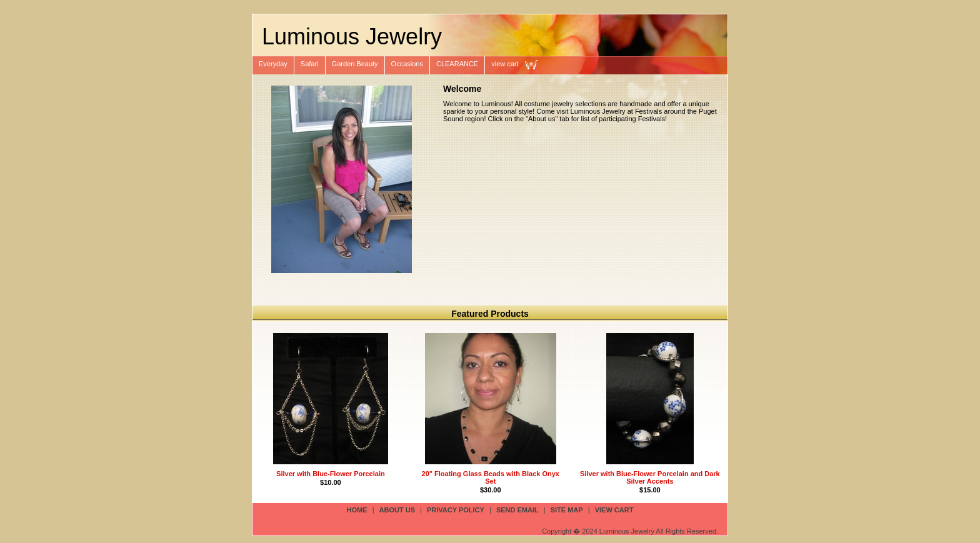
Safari (310, 64)
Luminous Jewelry (352, 37)
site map (567, 510)
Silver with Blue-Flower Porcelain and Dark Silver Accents (650, 477)
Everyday (273, 64)
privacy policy (456, 510)
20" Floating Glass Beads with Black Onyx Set (491, 477)
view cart (505, 64)
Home (357, 510)
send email (517, 510)
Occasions (407, 64)
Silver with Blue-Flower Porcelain (331, 474)
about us (397, 510)
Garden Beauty (355, 64)
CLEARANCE (457, 64)
